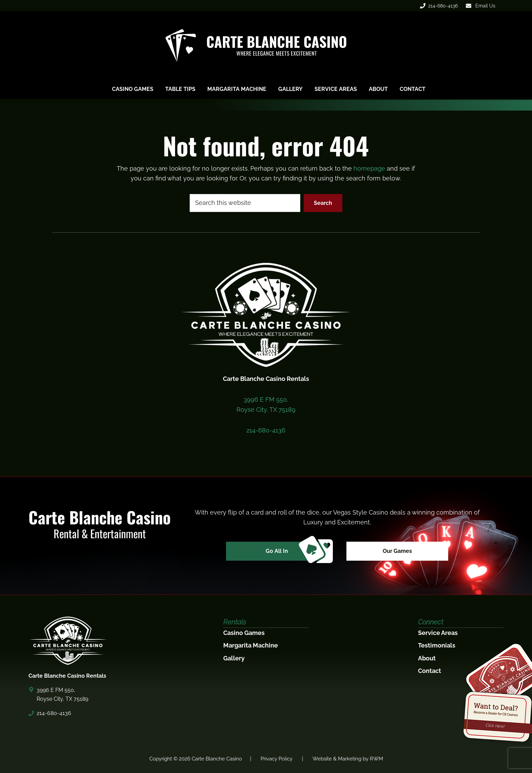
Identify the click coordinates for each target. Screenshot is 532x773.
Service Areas (438, 633)
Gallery (234, 658)
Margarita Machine (251, 645)
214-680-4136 (439, 6)
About (427, 658)
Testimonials (437, 645)
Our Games (397, 551)
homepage (369, 168)
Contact (430, 671)
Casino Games (244, 633)
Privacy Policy (277, 759)
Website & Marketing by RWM (348, 759)
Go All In (297, 551)
